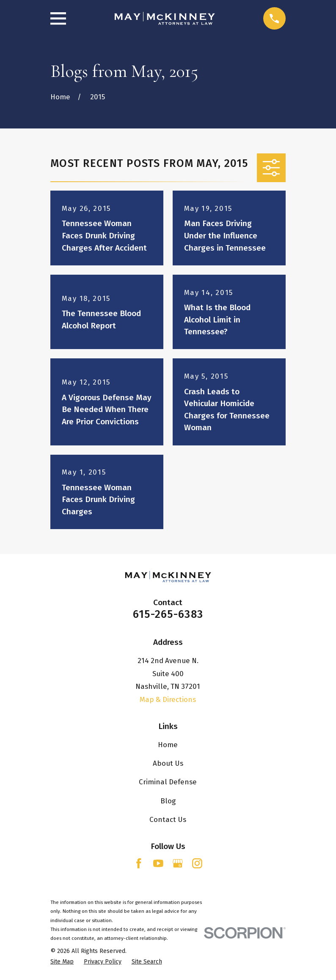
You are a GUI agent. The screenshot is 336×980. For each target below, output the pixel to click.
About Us (168, 763)
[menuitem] (62, 962)
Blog (168, 801)
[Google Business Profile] (178, 863)
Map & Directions (168, 699)
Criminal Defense (168, 782)
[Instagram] (197, 863)
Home (168, 745)
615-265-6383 (168, 614)
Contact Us (168, 819)
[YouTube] (158, 863)
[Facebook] (139, 863)
